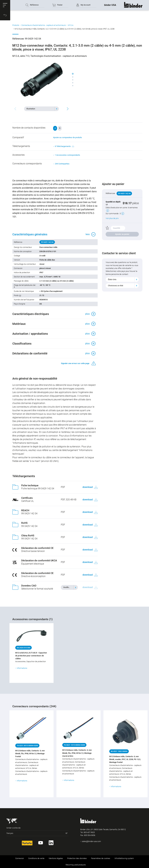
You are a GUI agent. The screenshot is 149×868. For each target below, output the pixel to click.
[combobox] (41, 109)
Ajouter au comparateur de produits (68, 137)
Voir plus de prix (112, 218)
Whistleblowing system (124, 858)
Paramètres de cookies (101, 858)
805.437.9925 (89, 832)
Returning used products (76, 865)
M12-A (71, 25)
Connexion (20, 858)
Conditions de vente (36, 858)
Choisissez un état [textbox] (116, 286)
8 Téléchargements (64, 146)
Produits (16, 25)
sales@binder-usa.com (91, 841)
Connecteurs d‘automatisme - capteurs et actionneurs (44, 25)
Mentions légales (56, 858)
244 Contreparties (62, 164)
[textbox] (40, 109)
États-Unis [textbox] (112, 279)
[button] (5, 5)
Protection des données (77, 858)
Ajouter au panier (122, 234)
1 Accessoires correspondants (67, 155)
